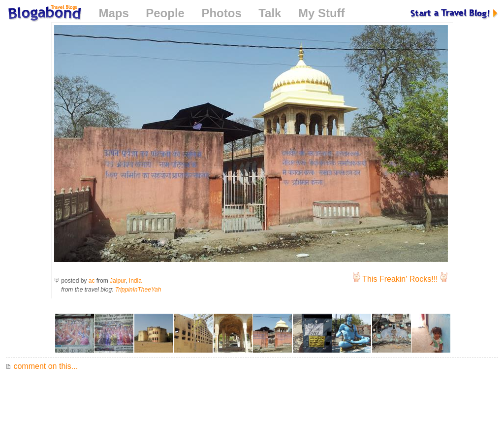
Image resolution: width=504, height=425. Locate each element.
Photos (221, 13)
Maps (113, 13)
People (165, 13)
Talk (270, 13)
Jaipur (118, 281)
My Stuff (322, 13)
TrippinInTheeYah (138, 290)
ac (92, 281)
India (135, 281)
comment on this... (42, 366)
